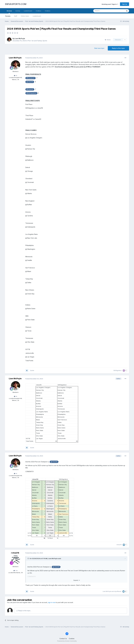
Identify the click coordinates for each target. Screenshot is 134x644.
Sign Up (125, 4)
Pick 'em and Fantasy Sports (37, 41)
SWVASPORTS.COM (16, 4)
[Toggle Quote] (28, 558)
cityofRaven (118, 591)
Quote (32, 370)
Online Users (25, 16)
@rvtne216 (30, 82)
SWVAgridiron (118, 370)
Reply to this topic (118, 48)
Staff (16, 16)
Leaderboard (37, 16)
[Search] (104, 11)
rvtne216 (119, 545)
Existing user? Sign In (110, 4)
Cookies (72, 639)
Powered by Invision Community (67, 641)
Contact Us (63, 639)
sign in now (52, 602)
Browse (9, 12)
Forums (8, 16)
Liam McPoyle (20, 39)
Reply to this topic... (24, 611)
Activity (18, 11)
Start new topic (99, 48)
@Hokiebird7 (31, 78)
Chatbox (38, 11)
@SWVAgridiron (31, 93)
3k (16, 76)
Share (108, 40)
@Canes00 (30, 89)
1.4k (16, 571)
